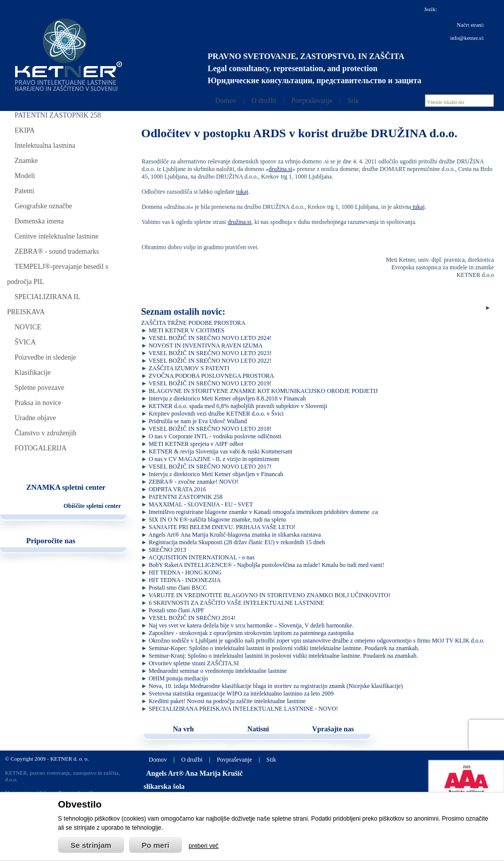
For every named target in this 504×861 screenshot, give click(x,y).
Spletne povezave (39, 388)
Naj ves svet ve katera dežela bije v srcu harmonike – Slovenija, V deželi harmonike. (251, 625)
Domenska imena (39, 221)
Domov (226, 101)
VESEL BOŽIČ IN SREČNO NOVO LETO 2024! (210, 338)
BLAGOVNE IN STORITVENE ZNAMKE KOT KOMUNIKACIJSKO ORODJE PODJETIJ (263, 391)
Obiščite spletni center (92, 506)
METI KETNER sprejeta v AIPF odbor (196, 444)
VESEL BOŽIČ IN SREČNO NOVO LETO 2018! (210, 429)
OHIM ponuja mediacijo (178, 678)
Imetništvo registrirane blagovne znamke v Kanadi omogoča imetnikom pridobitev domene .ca (263, 512)
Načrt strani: (470, 25)
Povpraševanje (312, 101)
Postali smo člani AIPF (176, 610)
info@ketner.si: (467, 38)
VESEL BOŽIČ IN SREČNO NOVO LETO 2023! (210, 353)
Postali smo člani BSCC (178, 588)
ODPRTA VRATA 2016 (177, 489)
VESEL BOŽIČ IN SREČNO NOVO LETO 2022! (210, 361)
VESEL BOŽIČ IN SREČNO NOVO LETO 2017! (210, 467)
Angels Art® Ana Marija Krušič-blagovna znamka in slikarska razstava (234, 535)
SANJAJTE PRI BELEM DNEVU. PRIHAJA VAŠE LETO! (222, 527)
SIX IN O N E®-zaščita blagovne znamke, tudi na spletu (217, 520)
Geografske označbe (43, 206)
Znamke (26, 161)
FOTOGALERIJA (41, 448)
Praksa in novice (38, 403)
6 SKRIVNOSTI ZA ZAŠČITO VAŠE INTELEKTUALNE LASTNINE (236, 603)
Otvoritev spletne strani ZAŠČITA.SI (194, 663)
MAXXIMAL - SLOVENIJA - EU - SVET (201, 504)
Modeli (25, 176)
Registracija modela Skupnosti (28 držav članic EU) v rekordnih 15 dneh (237, 542)
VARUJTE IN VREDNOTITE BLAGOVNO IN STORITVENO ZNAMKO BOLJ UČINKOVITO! (270, 595)
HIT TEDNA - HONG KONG (185, 572)
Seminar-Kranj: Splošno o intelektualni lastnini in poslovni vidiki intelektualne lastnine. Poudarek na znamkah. (283, 656)
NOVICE (28, 327)
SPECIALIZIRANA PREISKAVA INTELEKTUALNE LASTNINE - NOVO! (243, 709)
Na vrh (183, 729)
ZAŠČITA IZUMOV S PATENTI (189, 368)
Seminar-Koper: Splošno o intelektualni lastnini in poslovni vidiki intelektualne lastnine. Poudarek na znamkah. (284, 648)
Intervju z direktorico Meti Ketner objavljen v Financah (216, 474)
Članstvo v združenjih (46, 433)
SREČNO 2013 (167, 550)
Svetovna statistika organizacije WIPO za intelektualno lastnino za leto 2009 (241, 694)
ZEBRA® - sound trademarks (57, 251)
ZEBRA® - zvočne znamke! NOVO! (194, 482)
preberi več (203, 846)
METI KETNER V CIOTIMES (187, 330)
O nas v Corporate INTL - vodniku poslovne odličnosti (215, 436)
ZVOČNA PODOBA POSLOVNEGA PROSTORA (211, 376)
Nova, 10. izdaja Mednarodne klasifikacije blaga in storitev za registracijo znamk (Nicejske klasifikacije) (276, 686)
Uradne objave (35, 418)
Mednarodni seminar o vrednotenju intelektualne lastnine (218, 671)
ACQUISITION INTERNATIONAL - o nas (201, 557)
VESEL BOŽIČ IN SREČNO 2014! (192, 618)
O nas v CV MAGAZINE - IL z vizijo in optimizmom (214, 459)
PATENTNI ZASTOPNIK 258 (58, 115)
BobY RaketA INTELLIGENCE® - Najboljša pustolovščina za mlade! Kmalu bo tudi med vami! (266, 565)
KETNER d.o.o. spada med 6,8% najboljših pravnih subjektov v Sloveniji (238, 406)
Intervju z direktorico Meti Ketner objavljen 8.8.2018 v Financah (227, 398)
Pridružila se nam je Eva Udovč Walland (198, 421)
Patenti (24, 191)
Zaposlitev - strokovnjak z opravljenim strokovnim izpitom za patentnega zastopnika (251, 633)
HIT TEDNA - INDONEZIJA (185, 580)
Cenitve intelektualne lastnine (56, 236)
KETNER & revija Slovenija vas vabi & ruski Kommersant (220, 451)
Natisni (258, 729)
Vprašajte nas (333, 729)
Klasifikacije (33, 372)
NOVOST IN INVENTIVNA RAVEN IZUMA (206, 346)
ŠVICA (25, 342)
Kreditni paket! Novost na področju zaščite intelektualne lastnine (227, 701)
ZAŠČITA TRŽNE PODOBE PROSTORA (193, 323)
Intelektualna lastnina (45, 146)
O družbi (264, 101)
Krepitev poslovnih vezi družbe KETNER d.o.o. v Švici (216, 414)
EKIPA (25, 130)
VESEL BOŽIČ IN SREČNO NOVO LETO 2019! (210, 383)
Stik (353, 101)
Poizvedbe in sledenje (45, 357)
